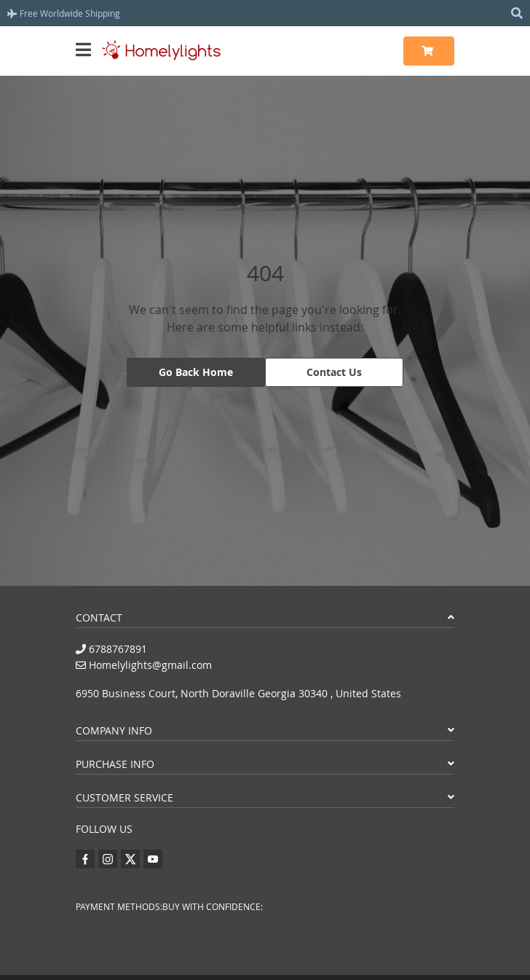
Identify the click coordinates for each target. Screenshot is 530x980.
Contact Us (334, 372)
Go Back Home (196, 372)
